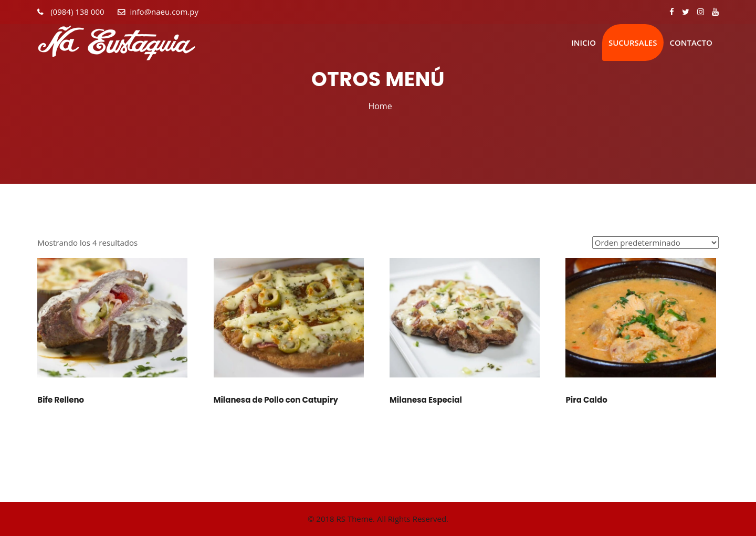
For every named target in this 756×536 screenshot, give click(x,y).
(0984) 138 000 (76, 12)
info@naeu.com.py (164, 12)
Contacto (691, 43)
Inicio (584, 43)
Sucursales (633, 43)
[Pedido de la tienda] (655, 243)
